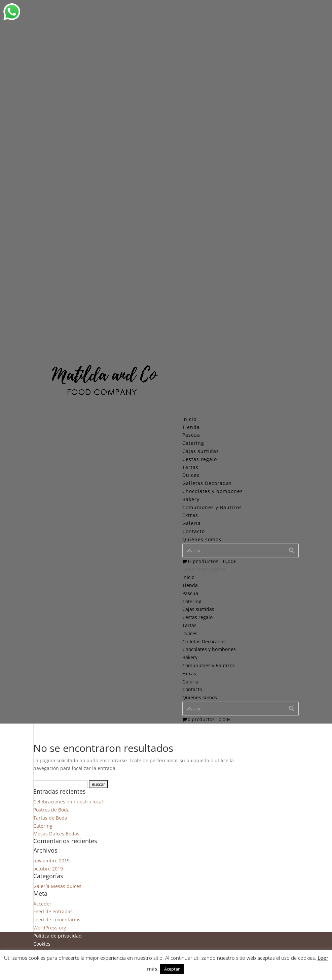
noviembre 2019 (51, 861)
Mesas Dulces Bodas (56, 834)
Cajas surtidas (201, 451)
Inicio (188, 577)
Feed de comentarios (57, 920)
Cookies (42, 944)
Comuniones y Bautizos (212, 507)
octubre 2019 (48, 869)
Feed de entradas (53, 911)
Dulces (191, 475)
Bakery (191, 499)
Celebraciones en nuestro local (68, 802)
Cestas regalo (200, 459)
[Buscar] (292, 550)
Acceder (42, 904)
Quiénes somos (200, 697)
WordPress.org (50, 928)
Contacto (192, 689)
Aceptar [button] (172, 969)
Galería (190, 682)
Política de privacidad (58, 936)
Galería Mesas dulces (57, 886)
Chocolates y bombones (213, 491)
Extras (190, 515)
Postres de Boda (51, 810)
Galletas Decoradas (207, 483)
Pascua (191, 435)
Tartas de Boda (50, 818)
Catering (193, 443)
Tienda (190, 585)
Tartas (190, 467)
